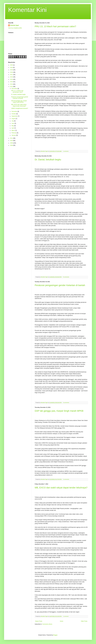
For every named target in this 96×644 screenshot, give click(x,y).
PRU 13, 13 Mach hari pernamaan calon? (55, 26)
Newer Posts (39, 621)
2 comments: (66, 479)
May (13, 126)
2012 (12, 87)
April (13, 128)
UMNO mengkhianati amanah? (20, 108)
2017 (12, 75)
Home (62, 621)
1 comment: (66, 151)
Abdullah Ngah (15, 25)
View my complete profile (15, 28)
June (13, 123)
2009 (12, 143)
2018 (12, 72)
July (13, 121)
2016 (12, 77)
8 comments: (66, 277)
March (13, 130)
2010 (12, 141)
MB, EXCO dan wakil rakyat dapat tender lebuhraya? (61, 488)
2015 (12, 79)
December (15, 89)
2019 (12, 70)
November (15, 111)
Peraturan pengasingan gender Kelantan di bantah (60, 285)
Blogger (55, 635)
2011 (12, 138)
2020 (12, 67)
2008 (12, 145)
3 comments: (66, 403)
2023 (12, 65)
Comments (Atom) (47, 624)
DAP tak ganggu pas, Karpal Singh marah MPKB (59, 411)
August (14, 119)
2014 (12, 82)
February (14, 133)
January (14, 135)
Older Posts (84, 621)
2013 (12, 84)
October (14, 114)
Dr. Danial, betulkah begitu (48, 160)
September (15, 116)
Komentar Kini (27, 10)
